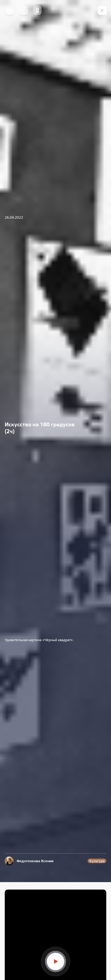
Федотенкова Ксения (35, 861)
